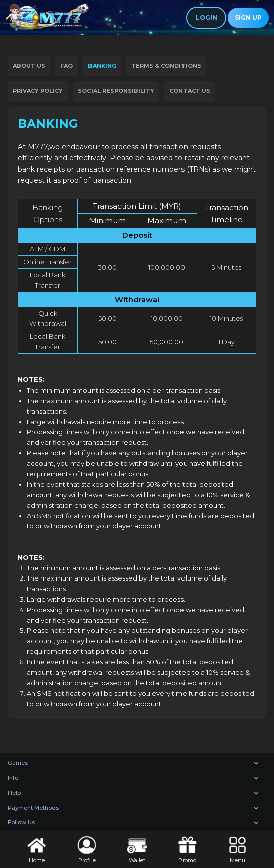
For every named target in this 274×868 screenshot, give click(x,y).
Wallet (137, 849)
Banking (102, 66)
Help (14, 793)
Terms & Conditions (166, 66)
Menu (238, 849)
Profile (87, 849)
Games (18, 763)
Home (36, 849)
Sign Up (248, 17)
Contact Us (190, 91)
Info (13, 778)
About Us (29, 66)
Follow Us (21, 822)
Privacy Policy (38, 91)
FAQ (67, 66)
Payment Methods (33, 808)
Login (206, 17)
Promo (187, 849)
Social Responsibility (116, 91)
